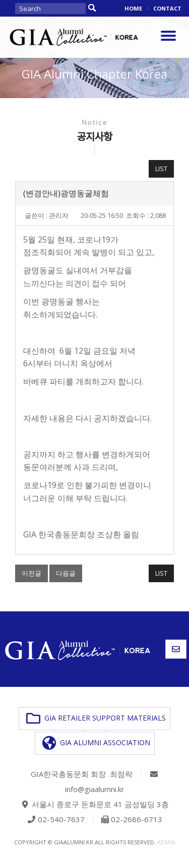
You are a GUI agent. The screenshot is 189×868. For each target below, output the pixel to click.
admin (166, 842)
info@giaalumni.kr (95, 789)
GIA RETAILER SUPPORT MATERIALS (96, 719)
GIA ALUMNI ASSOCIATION (96, 743)
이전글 (31, 573)
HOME (133, 8)
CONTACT (167, 8)
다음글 (66, 573)
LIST (161, 169)
